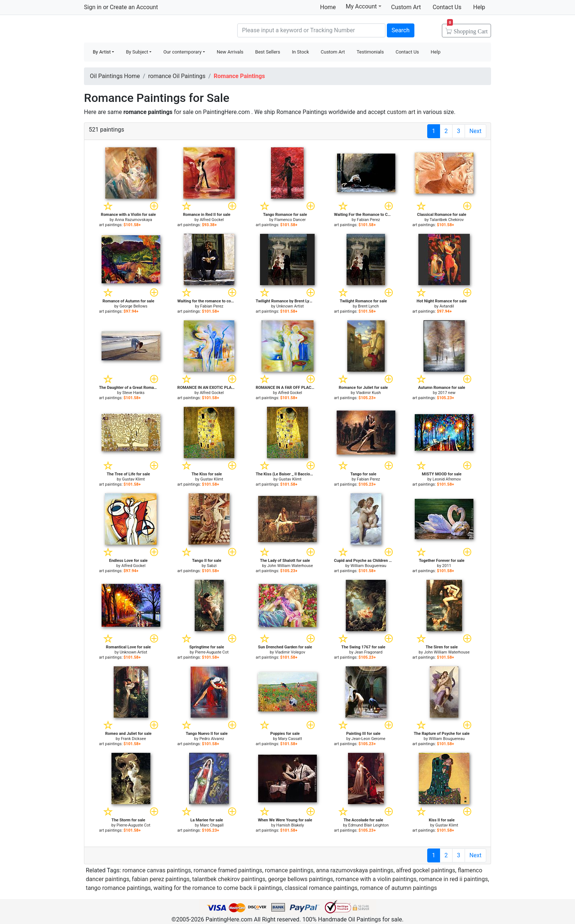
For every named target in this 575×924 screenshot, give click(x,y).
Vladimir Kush (369, 393)
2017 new (447, 393)
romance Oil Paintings (177, 76)
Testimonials (370, 52)
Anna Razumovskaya (133, 220)
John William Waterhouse (290, 566)
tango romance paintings (118, 888)
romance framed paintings (228, 870)
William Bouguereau (369, 566)
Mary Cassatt (290, 739)
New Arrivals (230, 52)
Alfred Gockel (212, 220)
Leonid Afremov (447, 479)
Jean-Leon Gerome (368, 739)
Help (479, 7)
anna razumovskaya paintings (355, 870)
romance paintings (289, 870)
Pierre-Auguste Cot (212, 652)
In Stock (301, 52)
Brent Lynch (368, 306)
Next (475, 131)
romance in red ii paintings (454, 879)
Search (401, 30)
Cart (467, 29)
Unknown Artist (290, 306)
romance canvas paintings (157, 870)
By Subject (137, 52)
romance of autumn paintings (398, 888)
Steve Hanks (133, 393)
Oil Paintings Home (115, 76)
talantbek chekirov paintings (229, 879)
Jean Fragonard (368, 652)
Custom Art (406, 7)
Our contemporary (182, 52)
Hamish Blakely (290, 825)
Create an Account (134, 7)
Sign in (93, 7)
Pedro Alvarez (212, 739)
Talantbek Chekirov (447, 220)
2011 (447, 566)
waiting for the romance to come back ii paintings (218, 888)
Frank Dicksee (133, 739)
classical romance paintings (321, 888)
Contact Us (447, 7)
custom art (401, 112)
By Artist (102, 52)
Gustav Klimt (133, 479)
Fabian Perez (368, 220)
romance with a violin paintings (376, 879)
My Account (364, 6)
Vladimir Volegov (290, 652)
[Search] (311, 30)
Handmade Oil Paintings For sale (139, 30)
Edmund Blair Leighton (368, 825)
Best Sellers (268, 52)
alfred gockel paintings (426, 870)
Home (328, 7)
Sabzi (212, 566)
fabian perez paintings (161, 879)
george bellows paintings (301, 879)
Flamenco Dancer (290, 220)
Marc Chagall (212, 825)
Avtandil (446, 306)
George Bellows (133, 306)
